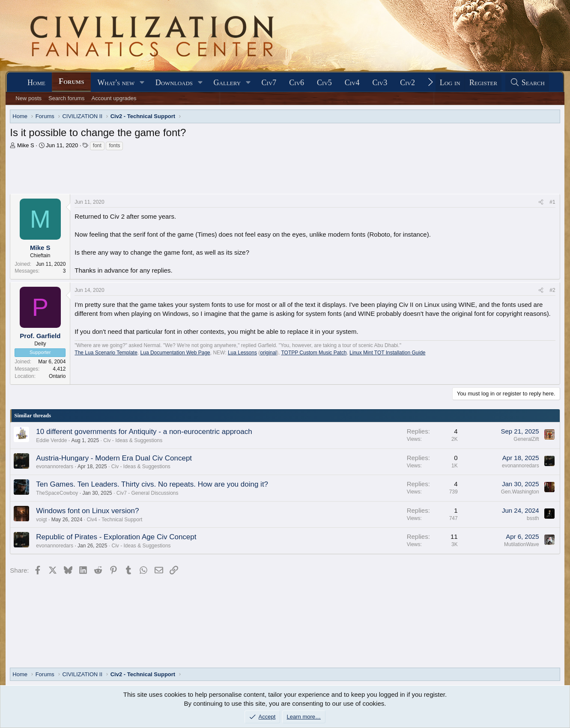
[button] (142, 83)
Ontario (57, 376)
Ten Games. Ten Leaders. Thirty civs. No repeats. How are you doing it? (152, 484)
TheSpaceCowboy (57, 493)
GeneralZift (526, 439)
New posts (28, 98)
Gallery (227, 83)
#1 (552, 202)
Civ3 (380, 83)
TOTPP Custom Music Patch (314, 353)
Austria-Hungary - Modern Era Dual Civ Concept (114, 458)
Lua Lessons (242, 353)
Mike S (26, 145)
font (97, 146)
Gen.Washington (520, 492)
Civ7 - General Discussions (148, 493)
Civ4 (352, 83)
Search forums (67, 98)
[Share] (541, 202)
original (268, 353)
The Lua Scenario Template (106, 353)
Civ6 (297, 83)
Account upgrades (114, 98)
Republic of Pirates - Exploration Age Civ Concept (116, 537)
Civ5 (324, 83)
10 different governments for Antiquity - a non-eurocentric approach (144, 432)
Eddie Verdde (51, 440)
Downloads (174, 83)
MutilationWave (522, 544)
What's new (116, 83)
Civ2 (407, 83)
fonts (114, 146)
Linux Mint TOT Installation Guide (387, 353)
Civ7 (269, 83)
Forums (71, 81)
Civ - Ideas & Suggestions (133, 440)
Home (36, 83)
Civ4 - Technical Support (114, 520)
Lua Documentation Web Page (175, 353)
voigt (41, 520)
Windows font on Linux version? (87, 511)
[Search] (527, 83)
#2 (552, 290)
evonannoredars (55, 467)
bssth (533, 518)
